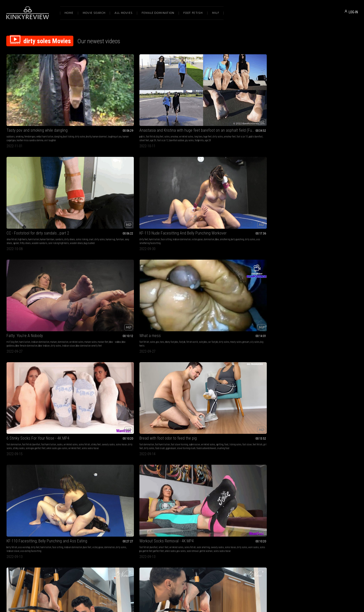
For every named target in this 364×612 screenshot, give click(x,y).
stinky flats (49, 261)
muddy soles (250, 261)
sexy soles (124, 483)
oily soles (62, 181)
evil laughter (50, 109)
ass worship (238, 178)
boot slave (319, 336)
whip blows (320, 340)
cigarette (166, 408)
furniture (200, 106)
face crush (168, 412)
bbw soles (111, 487)
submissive (204, 178)
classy (337, 408)
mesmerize (100, 329)
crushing (203, 404)
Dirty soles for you (93, 322)
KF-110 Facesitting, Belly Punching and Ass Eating (253, 171)
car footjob (20, 181)
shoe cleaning (342, 336)
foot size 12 (95, 109)
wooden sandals (182, 109)
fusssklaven (101, 340)
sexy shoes (238, 261)
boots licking (186, 491)
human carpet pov (334, 412)
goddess (296, 332)
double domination (95, 408)
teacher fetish (13, 329)
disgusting (226, 257)
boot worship (307, 332)
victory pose (278, 102)
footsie (61, 253)
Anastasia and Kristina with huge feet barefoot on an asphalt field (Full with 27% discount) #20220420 (111, 96)
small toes (226, 340)
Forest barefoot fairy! (309, 247)
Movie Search (94, 13)
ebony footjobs (39, 178)
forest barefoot (320, 264)
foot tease (340, 253)
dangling (58, 102)
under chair (61, 261)
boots (340, 329)
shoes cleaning (227, 264)
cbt (21, 332)
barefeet (325, 257)
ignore (43, 253)
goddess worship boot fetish (20, 412)
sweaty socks (114, 181)
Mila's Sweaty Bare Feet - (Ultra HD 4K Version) (182, 247)
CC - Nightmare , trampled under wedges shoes (182, 398)
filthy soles (52, 253)
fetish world (59, 178)
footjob (49, 178)
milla (210, 261)
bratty (28, 106)
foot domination (85, 178)
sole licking (271, 253)
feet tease (338, 261)
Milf (216, 13)
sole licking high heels (201, 109)
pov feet (195, 257)
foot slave (195, 181)
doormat (236, 257)
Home (69, 13)
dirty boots (330, 332)
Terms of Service (167, 559)
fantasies (182, 332)
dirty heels (278, 412)
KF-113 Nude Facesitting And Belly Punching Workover (253, 96)
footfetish (154, 336)
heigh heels (49, 412)
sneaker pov (348, 412)
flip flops (94, 336)
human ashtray (348, 404)
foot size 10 (117, 106)
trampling (235, 253)
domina (163, 336)
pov (25, 178)
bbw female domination (303, 109)
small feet (316, 178)
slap (67, 408)
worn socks (344, 181)
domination (226, 106)
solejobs (11, 181)
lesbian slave (345, 109)
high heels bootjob (266, 415)
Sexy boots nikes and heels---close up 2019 (325, 398)
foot (211, 332)
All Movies (124, 13)
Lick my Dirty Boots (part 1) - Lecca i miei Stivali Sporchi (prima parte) (182, 477)
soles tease (127, 181)
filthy (269, 257)
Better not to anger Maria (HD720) (34, 398)
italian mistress (157, 487)
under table (42, 257)
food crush (170, 185)
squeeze (296, 408)
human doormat (39, 106)
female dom (197, 336)
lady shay (90, 340)
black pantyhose (61, 332)
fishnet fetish (276, 336)
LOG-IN (353, 12)
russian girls (307, 336)
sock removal (345, 185)
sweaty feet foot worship (24, 257)
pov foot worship (53, 487)
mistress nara (13, 261)
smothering (242, 106)
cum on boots (255, 412)
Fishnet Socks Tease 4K (240, 322)
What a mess (17, 171)
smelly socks (262, 332)
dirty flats (66, 257)
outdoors (11, 102)
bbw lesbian (320, 109)
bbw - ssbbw (338, 106)
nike (320, 408)
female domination (301, 329)
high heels (165, 102)
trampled (181, 408)
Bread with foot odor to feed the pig (178, 171)
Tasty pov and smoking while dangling (37, 96)
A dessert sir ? (232, 398)
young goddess (112, 412)
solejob (94, 483)
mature (339, 102)
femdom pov (30, 102)
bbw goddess (351, 106)
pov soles (134, 185)
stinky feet (101, 181)
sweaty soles (206, 257)
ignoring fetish (13, 264)
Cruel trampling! (162, 322)
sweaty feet (155, 257)
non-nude (24, 329)
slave (27, 408)
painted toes (317, 261)
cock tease (30, 483)
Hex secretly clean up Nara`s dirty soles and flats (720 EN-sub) (111, 247)
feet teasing (349, 261)
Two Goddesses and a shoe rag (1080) (252, 477)
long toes (137, 102)
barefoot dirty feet (117, 340)
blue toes (328, 261)
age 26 (86, 109)
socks (131, 178)
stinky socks (90, 185)
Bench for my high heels (311, 322)
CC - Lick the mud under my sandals (250, 247)
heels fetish (174, 491)
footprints (132, 109)
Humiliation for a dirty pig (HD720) (105, 398)
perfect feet (112, 185)
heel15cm (340, 332)
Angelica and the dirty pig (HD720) (319, 477)
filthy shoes (168, 109)
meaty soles (43, 181)
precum (54, 181)
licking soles (184, 181)
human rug (190, 106)
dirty (279, 253)
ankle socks (123, 185)
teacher (27, 336)
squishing (36, 336)
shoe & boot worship (257, 408)
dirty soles (19, 106)
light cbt (27, 340)
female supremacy (275, 404)
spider (159, 109)
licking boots (238, 415)
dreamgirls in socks (181, 257)
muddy (276, 257)
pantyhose (38, 332)
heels (9, 336)
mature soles (313, 106)
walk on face (189, 412)
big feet (98, 102)
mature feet (326, 106)
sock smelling (239, 332)
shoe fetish (154, 102)
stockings (28, 332)
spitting (168, 181)
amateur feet (104, 106)
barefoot (108, 178)
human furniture (190, 102)
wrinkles (134, 483)
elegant (337, 404)
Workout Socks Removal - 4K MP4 (319, 171)
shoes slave (241, 264)
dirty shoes (18, 336)
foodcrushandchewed (159, 189)
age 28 (140, 109)
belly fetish (226, 178)
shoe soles (58, 336)
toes (29, 178)
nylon (320, 404)
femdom (153, 329)
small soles (246, 336)
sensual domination (39, 329)
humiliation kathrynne (159, 340)
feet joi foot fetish (261, 336)
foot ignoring (37, 261)
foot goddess (314, 257)
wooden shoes (156, 113)
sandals (202, 102)
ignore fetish (102, 257)
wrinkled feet (84, 189)
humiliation (176, 102)
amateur (113, 102)
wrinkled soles (125, 102)
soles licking (162, 106)
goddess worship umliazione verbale (175, 495)
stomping (48, 332)
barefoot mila (155, 264)
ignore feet (26, 261)
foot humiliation (120, 178)
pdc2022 (202, 261)
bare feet (236, 181)
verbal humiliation (45, 102)
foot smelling (33, 253)
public (81, 102)
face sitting (247, 102)
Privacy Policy (200, 559)
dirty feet (225, 102)
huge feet (82, 106)
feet (266, 329)
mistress (204, 332)
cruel (171, 106)
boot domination (240, 408)
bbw (234, 106)
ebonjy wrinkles (124, 487)
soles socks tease (100, 189)
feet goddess (185, 336)
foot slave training (189, 178)
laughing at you (54, 106)
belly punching (254, 106)
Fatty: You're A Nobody (310, 96)
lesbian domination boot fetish (112, 415)
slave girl (132, 408)
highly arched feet (326, 253)
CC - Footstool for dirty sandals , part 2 (180, 96)
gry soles (122, 109)
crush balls (226, 415)
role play (15, 332)
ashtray (190, 408)
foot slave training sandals (270, 261)
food (175, 181)
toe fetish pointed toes (302, 264)
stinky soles (155, 261)
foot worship (124, 253)
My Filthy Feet (18, 477)
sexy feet (242, 329)
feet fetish (206, 181)
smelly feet (202, 253)
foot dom (208, 336)
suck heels (199, 495)
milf (294, 102)
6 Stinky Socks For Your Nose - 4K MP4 (109, 171)
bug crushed (169, 113)
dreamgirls (180, 261)
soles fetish (90, 181)
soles (105, 102)
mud (314, 404)
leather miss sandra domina (30, 109)
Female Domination (158, 13)
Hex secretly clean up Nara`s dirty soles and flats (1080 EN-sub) (39, 247)
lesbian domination (263, 102)
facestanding (192, 404)
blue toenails (304, 261)
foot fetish (89, 102)
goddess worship (86, 329)
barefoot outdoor (109, 109)
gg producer (181, 185)
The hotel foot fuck (93, 477)
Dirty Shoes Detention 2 (26, 322)
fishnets (250, 332)
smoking (19, 102)
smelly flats (54, 257)
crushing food (176, 189)
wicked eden (22, 491)
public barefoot (130, 106)
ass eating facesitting (237, 185)
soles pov (101, 185)
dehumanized (319, 412)
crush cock (267, 412)
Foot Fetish (193, 13)
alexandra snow (47, 491)
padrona (197, 491)
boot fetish (319, 332)
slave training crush (196, 185)
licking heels (251, 415)
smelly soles (168, 261)
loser (13, 491)
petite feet (300, 185)
